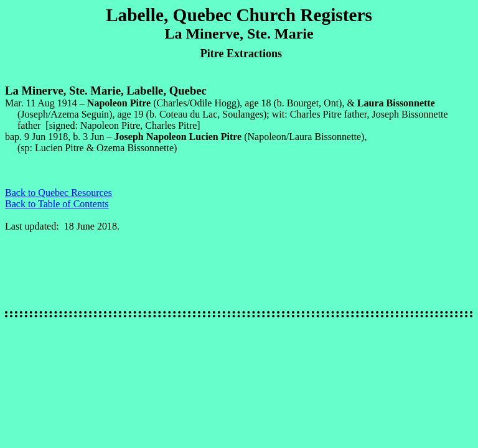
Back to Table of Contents (57, 204)
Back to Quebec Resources (59, 193)
